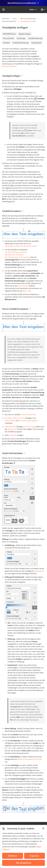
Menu (32, 10)
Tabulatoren (12, 429)
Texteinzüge (21, 38)
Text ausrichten (8, 38)
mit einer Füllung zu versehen (16, 252)
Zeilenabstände (10, 427)
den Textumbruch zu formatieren (17, 257)
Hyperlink (13, 435)
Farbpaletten (39, 571)
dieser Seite (27, 291)
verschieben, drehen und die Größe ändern (21, 246)
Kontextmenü (23, 286)
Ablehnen (13, 856)
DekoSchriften (10, 421)
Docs (15, 18)
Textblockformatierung (20, 43)
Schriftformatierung (35, 38)
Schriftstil (6, 43)
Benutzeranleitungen (28, 18)
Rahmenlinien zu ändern (14, 255)
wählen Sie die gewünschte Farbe (29, 759)
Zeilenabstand (36, 43)
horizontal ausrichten (28, 415)
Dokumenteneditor (9, 21)
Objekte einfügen (25, 34)
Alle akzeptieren (24, 863)
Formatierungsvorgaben (28, 421)
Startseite (6, 18)
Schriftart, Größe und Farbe (15, 418)
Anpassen (34, 856)
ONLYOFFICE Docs (9, 34)
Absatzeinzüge (29, 427)
